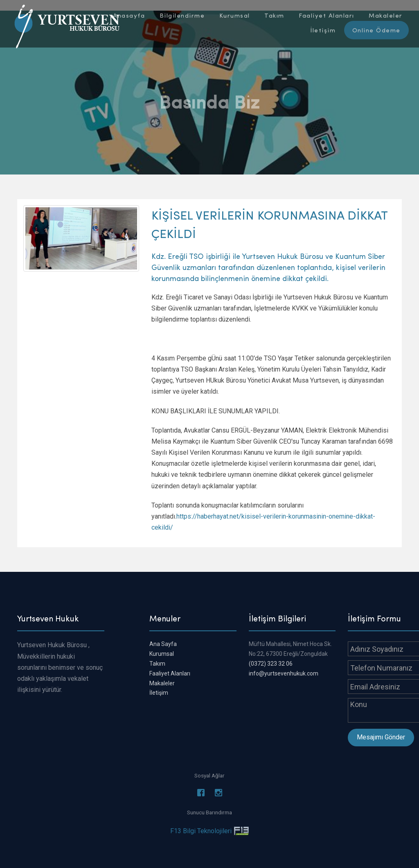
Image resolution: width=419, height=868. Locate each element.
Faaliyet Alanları (170, 673)
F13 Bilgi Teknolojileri (201, 831)
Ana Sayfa (163, 644)
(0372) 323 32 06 (271, 664)
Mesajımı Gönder (381, 737)
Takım (157, 664)
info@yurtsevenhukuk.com (284, 673)
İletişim (159, 693)
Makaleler (162, 683)
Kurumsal (162, 654)
